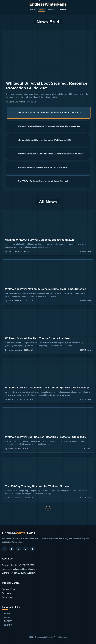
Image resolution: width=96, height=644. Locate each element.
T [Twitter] (11, 549)
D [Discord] (18, 549)
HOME (33, 10)
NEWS (42, 10)
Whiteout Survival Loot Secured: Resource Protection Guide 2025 (46, 437)
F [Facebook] (4, 549)
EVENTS (52, 10)
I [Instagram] (32, 549)
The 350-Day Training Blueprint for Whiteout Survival (38, 486)
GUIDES (62, 10)
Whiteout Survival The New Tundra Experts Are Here (37, 338)
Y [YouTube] (26, 549)
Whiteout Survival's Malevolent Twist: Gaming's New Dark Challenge (47, 388)
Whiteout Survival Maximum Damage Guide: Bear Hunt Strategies (46, 289)
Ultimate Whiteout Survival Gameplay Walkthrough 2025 (40, 240)
